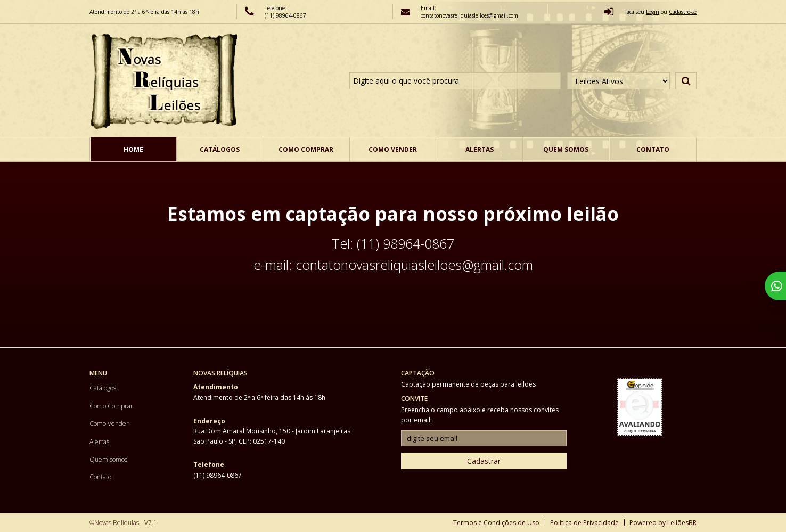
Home (133, 149)
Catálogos (220, 149)
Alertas (480, 149)
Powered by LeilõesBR (663, 523)
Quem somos (566, 149)
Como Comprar (306, 149)
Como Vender (393, 149)
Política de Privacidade (584, 523)
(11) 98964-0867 (285, 15)
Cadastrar (484, 461)
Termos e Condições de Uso (496, 523)
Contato (653, 149)
